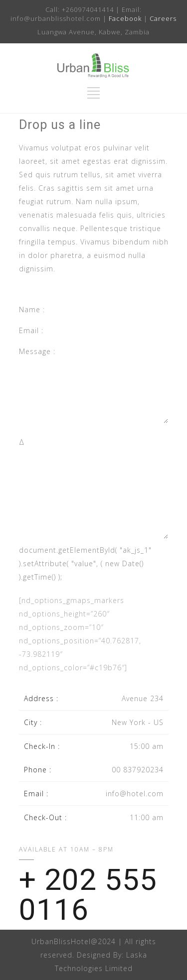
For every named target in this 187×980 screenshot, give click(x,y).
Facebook (125, 18)
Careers (163, 18)
